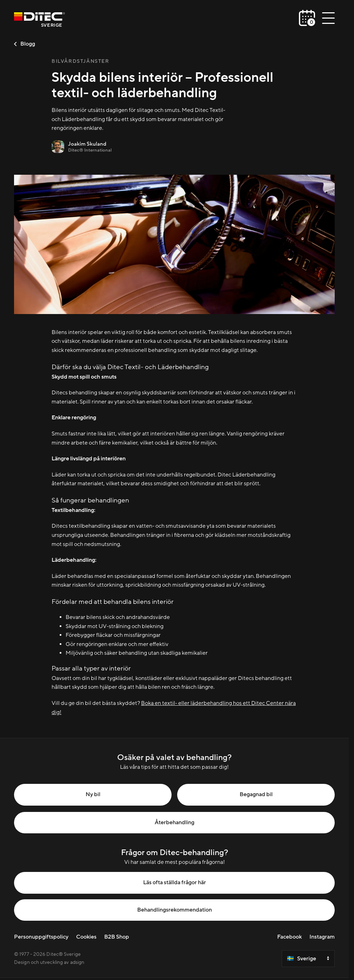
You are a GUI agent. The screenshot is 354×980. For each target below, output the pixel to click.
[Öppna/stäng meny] (328, 18)
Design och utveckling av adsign (49, 962)
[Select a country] (308, 959)
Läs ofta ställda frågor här (175, 882)
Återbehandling (175, 822)
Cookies (86, 937)
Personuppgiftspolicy (41, 937)
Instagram (322, 937)
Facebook (289, 937)
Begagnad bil (256, 794)
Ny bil (93, 794)
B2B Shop (117, 937)
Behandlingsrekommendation (175, 910)
